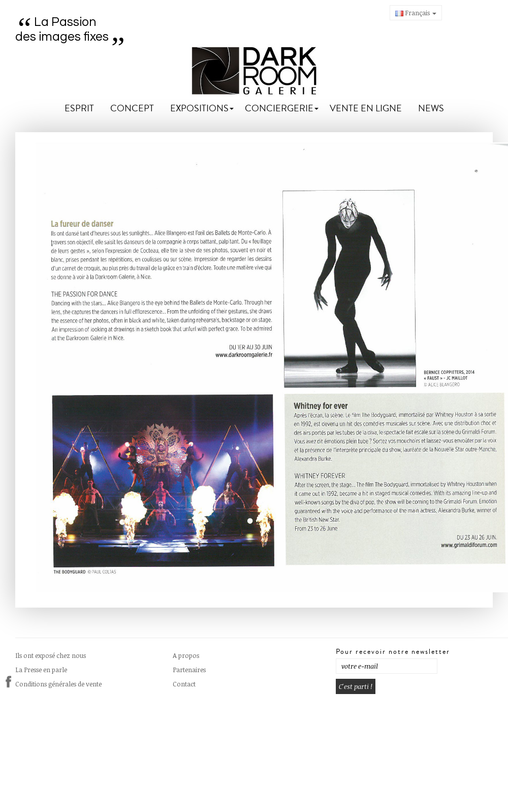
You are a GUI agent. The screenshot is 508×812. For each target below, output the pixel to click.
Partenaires (189, 670)
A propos (186, 655)
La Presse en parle (41, 670)
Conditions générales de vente (58, 684)
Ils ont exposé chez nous (51, 655)
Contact (184, 684)
